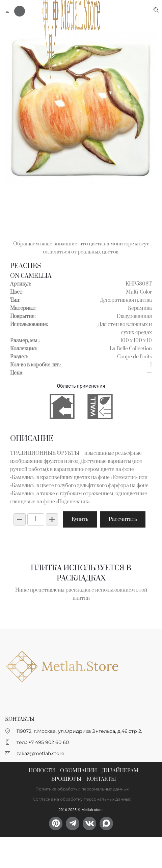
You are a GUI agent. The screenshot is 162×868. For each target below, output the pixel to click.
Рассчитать (123, 519)
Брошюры (66, 779)
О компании (78, 771)
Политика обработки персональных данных (82, 789)
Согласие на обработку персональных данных (82, 799)
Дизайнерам (120, 771)
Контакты (101, 779)
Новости (42, 771)
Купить (80, 519)
